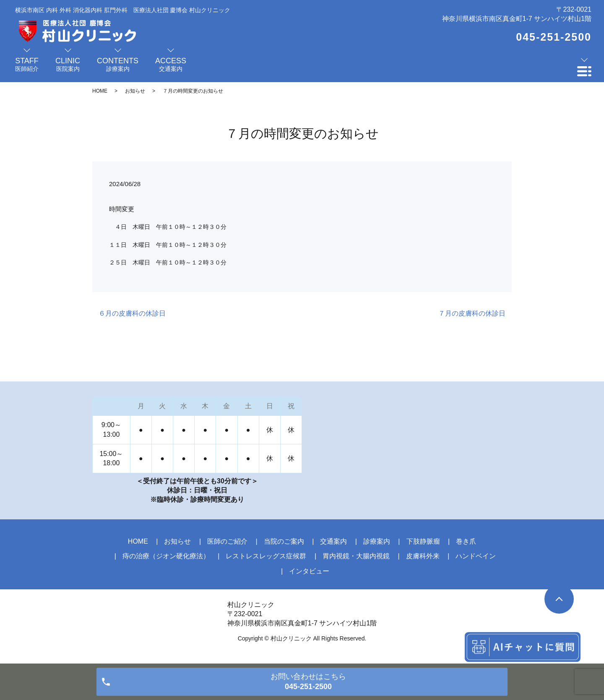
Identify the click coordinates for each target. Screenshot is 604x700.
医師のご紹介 (227, 541)
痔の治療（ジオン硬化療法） (166, 556)
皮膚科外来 (423, 556)
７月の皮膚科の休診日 (472, 313)
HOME (100, 91)
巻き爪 (466, 541)
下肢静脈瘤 (423, 541)
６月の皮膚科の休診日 (132, 313)
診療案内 (377, 541)
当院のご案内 (284, 541)
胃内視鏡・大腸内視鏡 (356, 556)
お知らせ (135, 91)
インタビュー (309, 571)
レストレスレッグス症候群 (266, 556)
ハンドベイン (476, 556)
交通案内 (333, 541)
